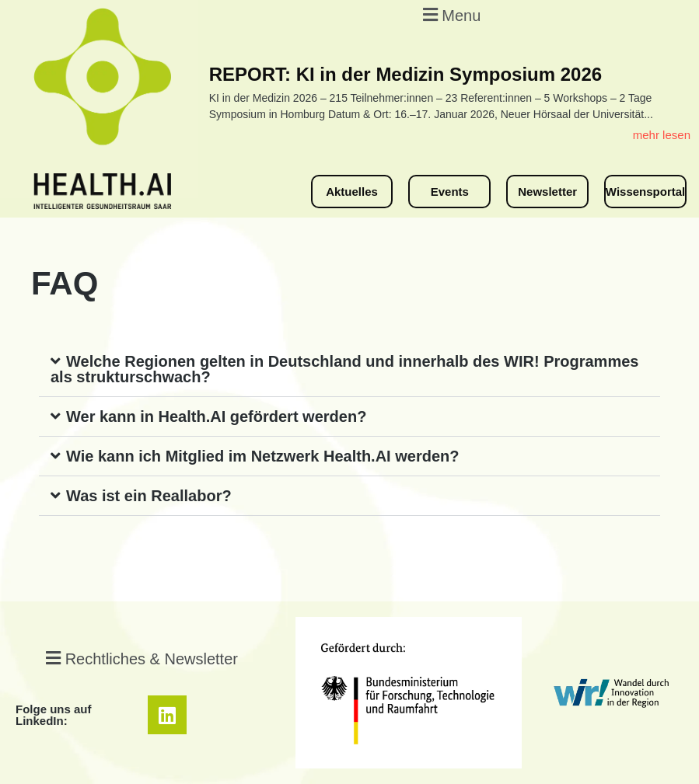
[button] (450, 14)
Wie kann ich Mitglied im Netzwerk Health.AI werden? (262, 456)
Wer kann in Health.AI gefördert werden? (216, 416)
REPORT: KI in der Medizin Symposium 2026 (405, 74)
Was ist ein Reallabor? (149, 496)
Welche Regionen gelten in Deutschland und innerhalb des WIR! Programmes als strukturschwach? (344, 369)
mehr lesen (662, 135)
